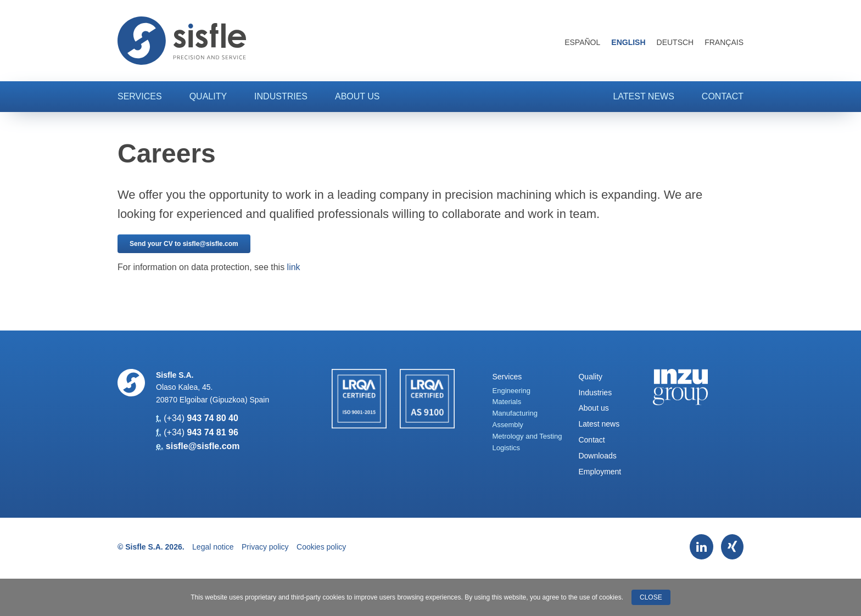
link (294, 267)
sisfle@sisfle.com (203, 446)
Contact (723, 96)
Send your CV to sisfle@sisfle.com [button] (184, 244)
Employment (600, 472)
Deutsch (675, 42)
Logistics (507, 448)
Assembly (508, 425)
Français (724, 42)
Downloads (597, 456)
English (628, 42)
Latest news (643, 96)
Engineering (511, 391)
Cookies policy (321, 547)
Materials (507, 402)
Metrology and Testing (527, 436)
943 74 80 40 (212, 418)
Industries (281, 96)
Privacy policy (265, 547)
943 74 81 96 (212, 432)
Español (582, 42)
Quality (208, 96)
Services (140, 96)
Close (651, 597)
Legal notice (213, 547)
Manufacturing (515, 413)
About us (357, 96)
